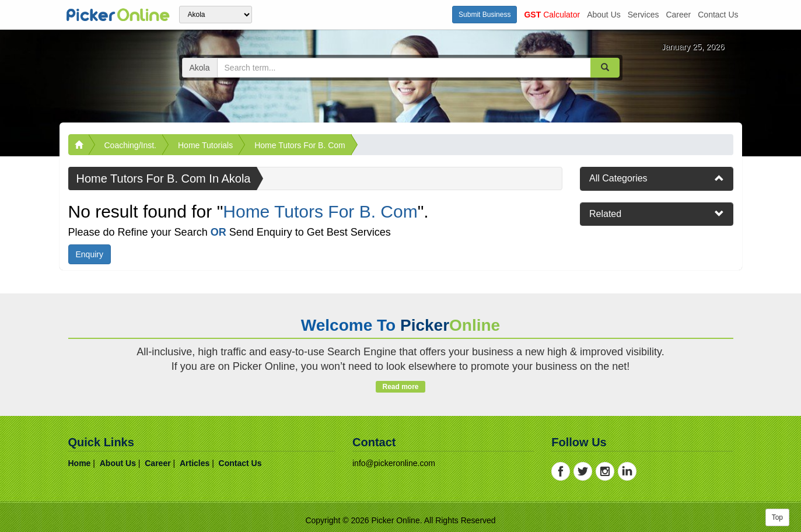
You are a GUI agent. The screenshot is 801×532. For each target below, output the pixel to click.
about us (604, 15)
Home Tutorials (205, 145)
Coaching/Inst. (131, 145)
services (643, 15)
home (80, 463)
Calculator (552, 15)
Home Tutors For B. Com (300, 145)
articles (195, 463)
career (678, 15)
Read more (400, 387)
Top (777, 517)
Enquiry (90, 254)
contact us (718, 15)
